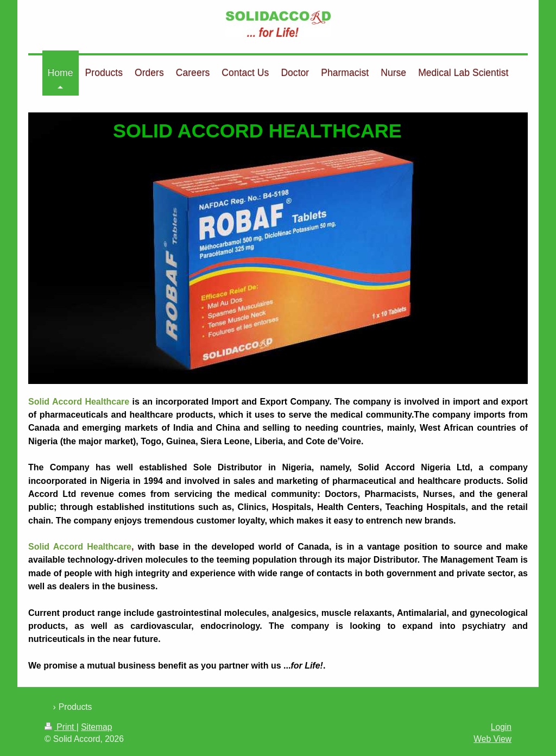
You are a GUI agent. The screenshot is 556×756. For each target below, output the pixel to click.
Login (501, 727)
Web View (492, 739)
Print (61, 727)
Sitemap (96, 727)
